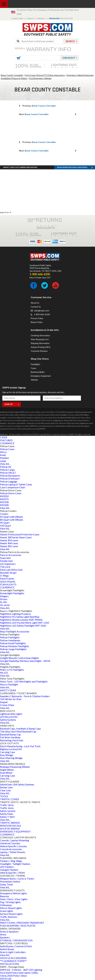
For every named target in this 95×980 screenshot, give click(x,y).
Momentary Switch (10, 881)
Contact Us (31, 18)
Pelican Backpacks (10, 476)
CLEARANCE (7, 443)
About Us (41, 18)
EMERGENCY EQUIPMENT (15, 831)
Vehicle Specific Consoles (13, 846)
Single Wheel (7, 770)
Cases (33, 368)
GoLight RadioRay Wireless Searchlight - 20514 (25, 661)
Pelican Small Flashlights (13, 643)
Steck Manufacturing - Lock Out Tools (20, 746)
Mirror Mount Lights (11, 908)
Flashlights (35, 364)
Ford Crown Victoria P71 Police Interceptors (45, 75)
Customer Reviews (39, 351)
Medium (4, 458)
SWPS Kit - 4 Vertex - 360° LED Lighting (21, 970)
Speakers (5, 937)
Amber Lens (6, 787)
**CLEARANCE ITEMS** (13, 961)
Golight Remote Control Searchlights (19, 658)
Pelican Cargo (7, 470)
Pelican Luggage (9, 481)
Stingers (4, 596)
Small (3, 455)
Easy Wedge (7, 755)
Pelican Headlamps (10, 640)
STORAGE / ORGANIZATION (16, 940)
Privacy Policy (37, 318)
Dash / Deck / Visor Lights (14, 899)
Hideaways (6, 905)
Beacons (5, 896)
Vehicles (34, 380)
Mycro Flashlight (9, 684)
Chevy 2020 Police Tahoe (13, 976)
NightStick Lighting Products (15, 614)
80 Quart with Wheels (12, 520)
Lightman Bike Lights (11, 714)
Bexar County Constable (12, 75)
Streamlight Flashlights (12, 593)
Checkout (69, 58)
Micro (3, 452)
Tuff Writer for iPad (11, 699)
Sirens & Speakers (9, 931)
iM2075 (4, 499)
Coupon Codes (17, 18)
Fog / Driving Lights (10, 902)
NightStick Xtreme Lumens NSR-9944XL (21, 620)
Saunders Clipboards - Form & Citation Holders (25, 696)
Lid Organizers (8, 564)
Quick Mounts (8, 581)
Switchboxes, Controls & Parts (16, 946)
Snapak (4, 702)
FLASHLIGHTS (8, 584)
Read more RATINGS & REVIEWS (72, 167)
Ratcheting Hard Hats (12, 740)
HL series (5, 605)
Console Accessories (11, 849)
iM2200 (4, 505)
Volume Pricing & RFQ (41, 347)
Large (3, 461)
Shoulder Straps (8, 573)
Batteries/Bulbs (38, 372)
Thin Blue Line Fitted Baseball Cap (18, 731)
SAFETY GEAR (8, 690)
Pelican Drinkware (10, 478)
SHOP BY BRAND (10, 829)
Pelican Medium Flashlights (15, 646)
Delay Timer (7, 884)
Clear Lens (5, 790)
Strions (4, 599)
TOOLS (4, 796)
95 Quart (5, 523)
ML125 (4, 673)
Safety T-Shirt (7, 817)
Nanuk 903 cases (9, 540)
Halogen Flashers (9, 870)
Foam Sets (5, 558)
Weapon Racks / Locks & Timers (17, 879)
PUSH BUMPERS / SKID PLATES (18, 926)
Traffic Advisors (9, 917)
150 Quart (5, 526)
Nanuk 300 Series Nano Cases (16, 537)
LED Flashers (7, 867)
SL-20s (3, 602)
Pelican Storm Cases (11, 493)
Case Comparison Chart (13, 487)
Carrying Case (7, 752)
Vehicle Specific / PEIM (12, 873)
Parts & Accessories (11, 555)
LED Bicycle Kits (9, 717)
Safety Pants (7, 814)
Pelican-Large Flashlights (13, 649)
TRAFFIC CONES (9, 799)
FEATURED (6, 440)
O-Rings (4, 576)
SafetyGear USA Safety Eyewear (17, 784)
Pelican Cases (7, 449)
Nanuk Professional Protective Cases (20, 534)
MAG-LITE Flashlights (12, 670)
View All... (5, 464)
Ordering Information (40, 335)
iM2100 (4, 502)
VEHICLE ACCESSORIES (13, 958)
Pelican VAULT (8, 473)
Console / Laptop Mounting (15, 840)
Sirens (3, 934)
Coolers (4, 514)
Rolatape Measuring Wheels (15, 767)
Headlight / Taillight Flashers (15, 864)
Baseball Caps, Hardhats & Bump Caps (20, 728)
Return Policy (37, 322)
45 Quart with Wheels (12, 517)
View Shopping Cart (40, 339)
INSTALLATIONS (9, 964)
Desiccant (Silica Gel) (11, 570)
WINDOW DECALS (11, 826)
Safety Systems (8, 720)
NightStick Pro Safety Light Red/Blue (20, 617)
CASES (4, 437)
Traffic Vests (7, 805)
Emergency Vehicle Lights (14, 893)
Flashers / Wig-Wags (11, 861)
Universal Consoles (10, 843)
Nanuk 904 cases (9, 543)
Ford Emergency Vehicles (40, 78)
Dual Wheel (6, 773)
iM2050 (4, 496)
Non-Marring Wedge (11, 758)
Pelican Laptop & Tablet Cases (16, 484)
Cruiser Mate (7, 705)
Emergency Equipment (41, 376)
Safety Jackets (8, 811)
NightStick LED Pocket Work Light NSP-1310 (24, 623)
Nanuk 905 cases (9, 546)
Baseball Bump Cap (10, 734)
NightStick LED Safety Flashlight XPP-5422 (23, 626)
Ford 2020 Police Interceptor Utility (19, 973)
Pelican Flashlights (10, 637)
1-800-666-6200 (42, 314)
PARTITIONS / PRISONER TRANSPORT (22, 923)
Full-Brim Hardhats (10, 737)
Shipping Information (40, 343)
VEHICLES (6, 979)
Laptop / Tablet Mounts (13, 852)
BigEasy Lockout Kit (11, 749)
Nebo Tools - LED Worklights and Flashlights (24, 681)
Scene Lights (7, 911)
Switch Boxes (7, 949)
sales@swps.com (41, 311)
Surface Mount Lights (11, 914)
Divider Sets (6, 561)
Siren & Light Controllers (13, 952)
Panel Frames (7, 578)
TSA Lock (5, 567)
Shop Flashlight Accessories (15, 631)
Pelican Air (6, 467)
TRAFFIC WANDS (10, 823)
